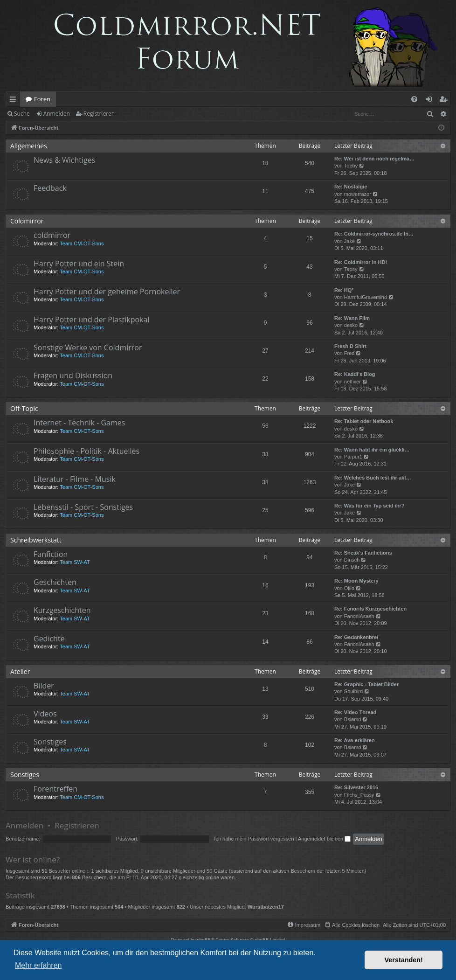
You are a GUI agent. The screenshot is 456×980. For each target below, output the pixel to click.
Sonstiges (50, 742)
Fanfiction (51, 554)
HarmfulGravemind (366, 297)
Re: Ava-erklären (355, 740)
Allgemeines (29, 146)
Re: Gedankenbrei (356, 637)
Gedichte (49, 639)
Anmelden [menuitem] (431, 101)
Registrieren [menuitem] (445, 101)
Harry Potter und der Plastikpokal (91, 320)
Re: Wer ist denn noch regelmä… (374, 159)
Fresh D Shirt (350, 346)
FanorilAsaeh (359, 616)
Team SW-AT (75, 562)
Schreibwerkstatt (36, 540)
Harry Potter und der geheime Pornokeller (107, 292)
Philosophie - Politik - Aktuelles (86, 451)
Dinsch (352, 560)
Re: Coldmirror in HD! (361, 262)
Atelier (20, 671)
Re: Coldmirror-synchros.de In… (374, 234)
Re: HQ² (344, 290)
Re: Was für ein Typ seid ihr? (369, 506)
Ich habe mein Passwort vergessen (254, 839)
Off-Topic (24, 408)
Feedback (50, 188)
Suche (22, 114)
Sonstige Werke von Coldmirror (88, 348)
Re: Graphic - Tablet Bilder (366, 684)
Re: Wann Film (352, 318)
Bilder (44, 686)
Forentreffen (55, 789)
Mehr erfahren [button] (38, 965)
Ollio (349, 588)
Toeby (351, 166)
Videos (45, 714)
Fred (349, 353)
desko (351, 325)
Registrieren (99, 114)
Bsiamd (353, 719)
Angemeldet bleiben (324, 839)
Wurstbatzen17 (266, 907)
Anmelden (57, 114)
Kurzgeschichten (62, 610)
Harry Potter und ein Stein (79, 264)
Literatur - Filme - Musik (75, 479)
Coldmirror (27, 221)
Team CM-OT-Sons (82, 243)
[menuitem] (414, 99)
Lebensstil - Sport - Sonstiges (83, 507)
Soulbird (353, 691)
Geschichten (55, 582)
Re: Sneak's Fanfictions (363, 553)
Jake (349, 241)
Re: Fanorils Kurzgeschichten (370, 609)
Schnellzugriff (15, 101)
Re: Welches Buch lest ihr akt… (373, 478)
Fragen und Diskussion (73, 375)
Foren (42, 99)
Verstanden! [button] (404, 960)
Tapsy (351, 269)
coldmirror (52, 235)
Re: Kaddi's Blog (355, 374)
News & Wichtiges (64, 160)
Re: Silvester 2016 (356, 787)
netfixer (352, 382)
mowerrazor (358, 194)
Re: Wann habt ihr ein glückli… (372, 450)
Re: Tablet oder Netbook (364, 421)
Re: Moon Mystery (356, 581)
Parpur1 (353, 457)
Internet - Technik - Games (79, 423)
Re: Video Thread (355, 712)
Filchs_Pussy (359, 795)
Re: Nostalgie (351, 187)
